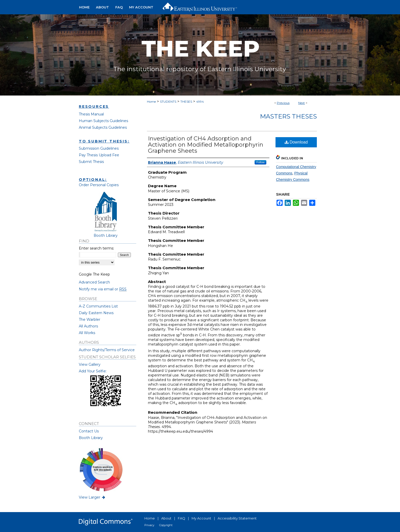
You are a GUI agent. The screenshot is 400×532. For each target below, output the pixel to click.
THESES (186, 102)
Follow (260, 162)
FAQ (182, 518)
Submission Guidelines (99, 148)
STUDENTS (168, 102)
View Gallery (90, 364)
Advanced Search (94, 282)
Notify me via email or (103, 289)
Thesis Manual (91, 114)
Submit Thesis (91, 162)
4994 (200, 102)
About (166, 518)
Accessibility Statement (237, 518)
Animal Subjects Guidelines (103, 127)
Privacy (149, 525)
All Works (87, 333)
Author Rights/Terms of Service (107, 350)
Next (302, 103)
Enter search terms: (96, 248)
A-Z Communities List (98, 306)
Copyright (166, 525)
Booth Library (91, 438)
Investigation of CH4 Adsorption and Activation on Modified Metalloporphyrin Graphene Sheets (206, 145)
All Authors (88, 326)
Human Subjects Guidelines (103, 121)
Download (296, 142)
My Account (201, 518)
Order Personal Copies (99, 185)
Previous (283, 103)
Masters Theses (288, 116)
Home (151, 102)
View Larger (92, 497)
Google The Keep (94, 274)
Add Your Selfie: (93, 371)
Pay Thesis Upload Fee (99, 155)
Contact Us (89, 431)
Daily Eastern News (96, 313)
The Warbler (90, 320)
